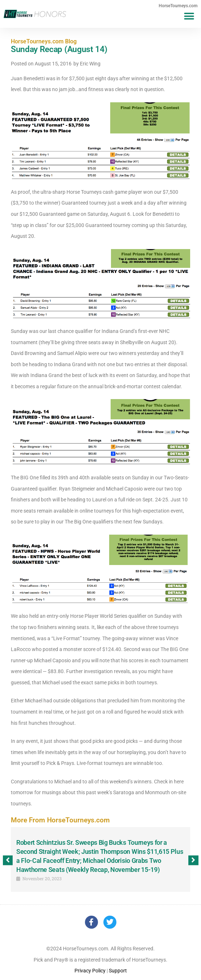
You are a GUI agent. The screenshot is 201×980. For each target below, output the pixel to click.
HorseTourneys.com (178, 6)
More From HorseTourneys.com (60, 820)
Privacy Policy (90, 971)
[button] (189, 16)
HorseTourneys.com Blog (44, 41)
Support (118, 971)
